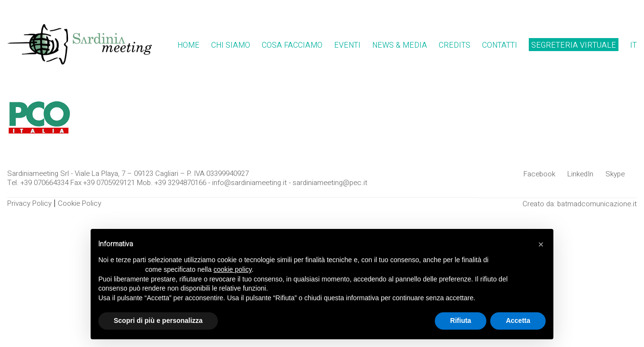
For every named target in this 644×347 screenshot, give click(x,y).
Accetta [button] (518, 320)
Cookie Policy (80, 203)
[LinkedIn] (580, 174)
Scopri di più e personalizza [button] (158, 320)
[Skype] (615, 174)
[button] (541, 244)
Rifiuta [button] (461, 320)
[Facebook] (539, 174)
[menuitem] (633, 46)
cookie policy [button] (233, 269)
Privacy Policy (29, 203)
